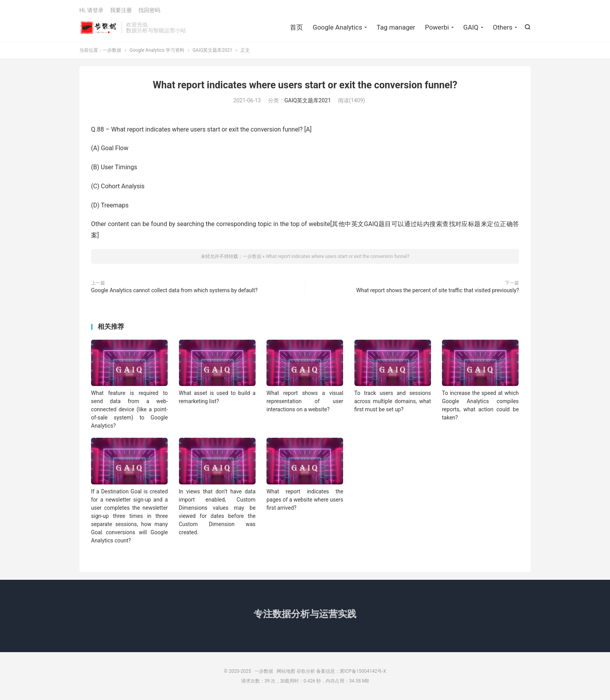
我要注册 (121, 10)
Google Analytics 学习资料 (157, 50)
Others (503, 27)
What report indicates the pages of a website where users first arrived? (305, 500)
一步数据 (98, 28)
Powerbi (437, 27)
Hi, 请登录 (91, 10)
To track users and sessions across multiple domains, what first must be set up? (393, 401)
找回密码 (149, 10)
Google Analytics (337, 27)
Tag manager (396, 27)
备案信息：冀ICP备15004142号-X (351, 671)
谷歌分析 (306, 671)
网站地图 (286, 671)
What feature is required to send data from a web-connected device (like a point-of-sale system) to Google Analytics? (129, 409)
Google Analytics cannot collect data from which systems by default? (174, 290)
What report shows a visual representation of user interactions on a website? (305, 401)
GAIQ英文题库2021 (213, 50)
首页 (296, 27)
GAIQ (471, 27)
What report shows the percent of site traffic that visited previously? (438, 290)
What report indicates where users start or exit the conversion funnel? (305, 85)
